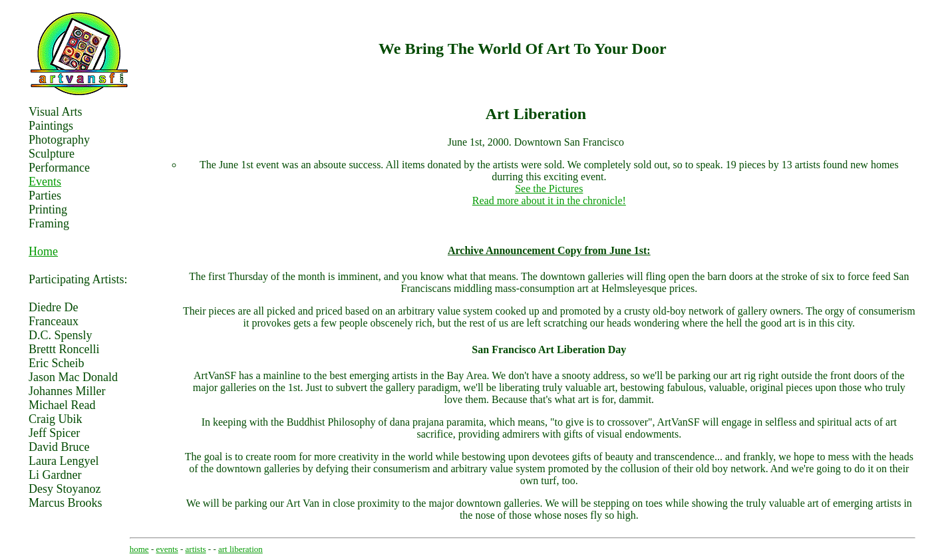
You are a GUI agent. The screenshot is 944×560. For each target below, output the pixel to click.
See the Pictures (549, 189)
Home (43, 251)
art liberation (240, 549)
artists (196, 549)
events (167, 549)
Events (45, 182)
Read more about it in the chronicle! (549, 201)
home (139, 549)
